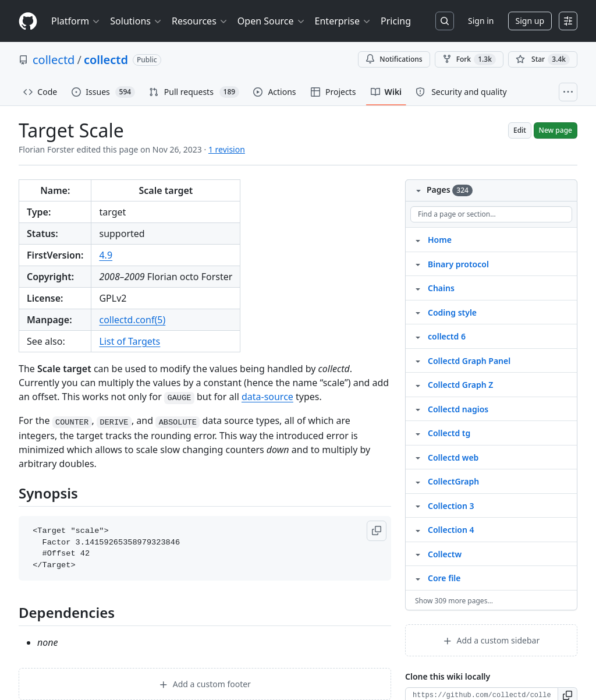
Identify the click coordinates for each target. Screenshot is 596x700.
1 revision (227, 149)
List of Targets (130, 341)
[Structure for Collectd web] (418, 457)
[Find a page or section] (491, 214)
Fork (469, 59)
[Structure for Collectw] (418, 554)
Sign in (481, 21)
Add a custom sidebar (491, 640)
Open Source (272, 21)
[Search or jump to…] (445, 21)
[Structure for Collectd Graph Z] (418, 384)
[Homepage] (28, 21)
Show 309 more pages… (454, 601)
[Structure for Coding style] (418, 312)
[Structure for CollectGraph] (418, 481)
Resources (200, 21)
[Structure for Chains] (418, 288)
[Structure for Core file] (418, 578)
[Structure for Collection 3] (418, 505)
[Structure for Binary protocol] (418, 264)
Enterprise (343, 21)
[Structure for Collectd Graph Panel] (418, 360)
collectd (54, 60)
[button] (377, 531)
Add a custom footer (205, 684)
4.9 (106, 255)
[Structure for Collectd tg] (418, 433)
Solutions (136, 21)
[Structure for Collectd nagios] (418, 409)
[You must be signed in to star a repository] (543, 59)
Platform (76, 21)
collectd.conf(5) (132, 320)
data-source (267, 397)
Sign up (530, 21)
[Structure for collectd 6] (418, 336)
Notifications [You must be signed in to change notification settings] (394, 59)
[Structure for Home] (418, 239)
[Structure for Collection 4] (418, 529)
